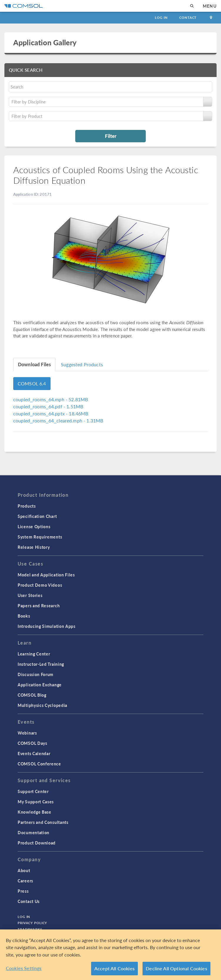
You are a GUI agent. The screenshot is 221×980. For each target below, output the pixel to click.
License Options (34, 526)
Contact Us (29, 901)
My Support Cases (36, 802)
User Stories (30, 595)
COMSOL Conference (39, 764)
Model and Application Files (46, 575)
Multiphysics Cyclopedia (42, 705)
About (24, 870)
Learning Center (34, 654)
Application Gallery (45, 42)
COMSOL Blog (32, 695)
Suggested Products (82, 364)
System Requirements (40, 537)
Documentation (34, 832)
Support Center (33, 791)
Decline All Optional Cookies (176, 968)
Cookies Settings (24, 968)
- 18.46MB (51, 413)
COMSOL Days (32, 743)
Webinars (27, 733)
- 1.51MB (48, 406)
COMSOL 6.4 (32, 383)
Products (27, 506)
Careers (25, 881)
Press (23, 891)
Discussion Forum (36, 674)
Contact (188, 17)
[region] (110, 955)
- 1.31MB (58, 420)
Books (24, 616)
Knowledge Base (35, 812)
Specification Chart (37, 516)
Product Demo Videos (40, 585)
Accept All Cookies (114, 968)
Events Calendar (34, 753)
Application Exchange (40, 685)
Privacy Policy (32, 923)
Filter (111, 136)
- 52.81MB (51, 399)
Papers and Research (39, 606)
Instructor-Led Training (41, 664)
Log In (161, 17)
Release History (34, 547)
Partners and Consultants (43, 822)
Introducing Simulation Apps (47, 626)
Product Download (37, 843)
